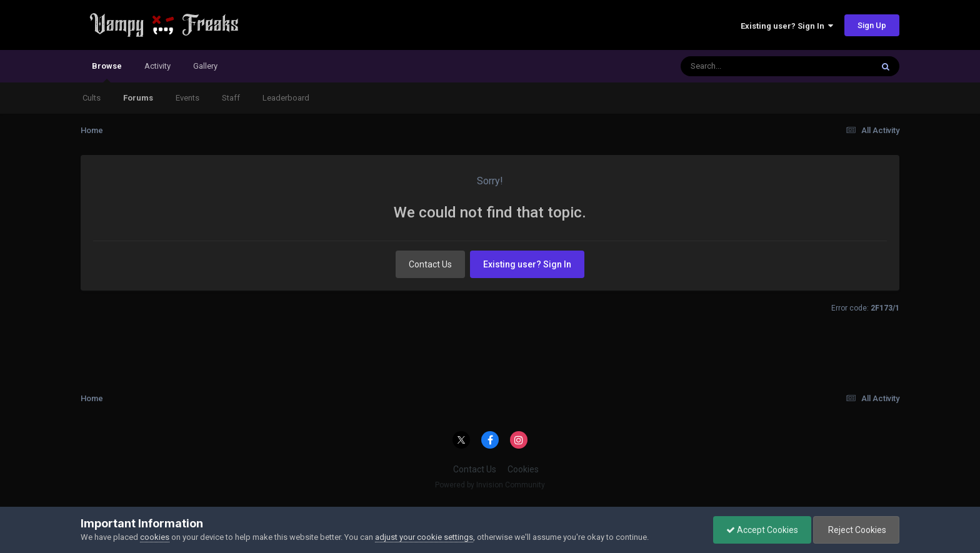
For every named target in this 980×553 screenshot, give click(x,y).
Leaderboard (286, 98)
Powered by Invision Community (490, 485)
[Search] (744, 66)
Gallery (205, 66)
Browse (107, 72)
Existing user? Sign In (787, 26)
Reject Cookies (856, 530)
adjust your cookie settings (424, 537)
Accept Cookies (762, 530)
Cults (92, 98)
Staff (231, 98)
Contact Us (430, 264)
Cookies (523, 469)
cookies (155, 537)
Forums (138, 98)
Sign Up (872, 25)
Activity (157, 66)
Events (187, 98)
